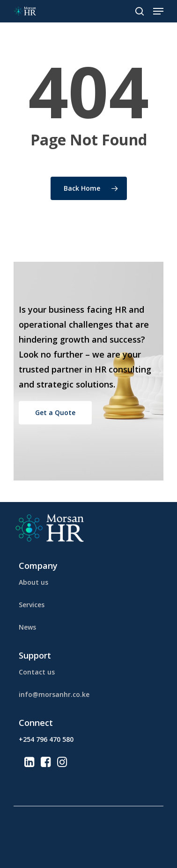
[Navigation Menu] (158, 11)
